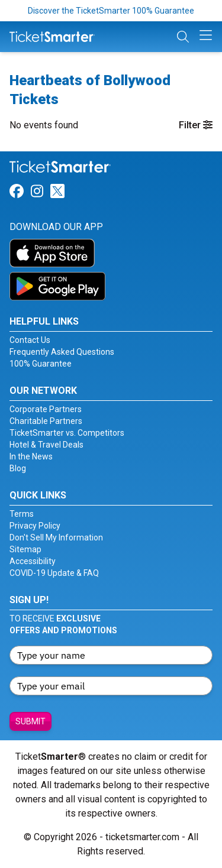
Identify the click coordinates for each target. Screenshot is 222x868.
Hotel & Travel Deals (46, 445)
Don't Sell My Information (56, 537)
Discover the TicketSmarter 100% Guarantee (111, 11)
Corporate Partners (46, 409)
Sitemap (25, 549)
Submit (30, 721)
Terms (22, 514)
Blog (18, 468)
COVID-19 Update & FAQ (54, 573)
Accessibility (33, 561)
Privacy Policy (35, 526)
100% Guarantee (41, 364)
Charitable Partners (46, 421)
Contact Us (30, 340)
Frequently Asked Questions (62, 352)
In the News (31, 456)
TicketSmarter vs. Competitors (67, 433)
